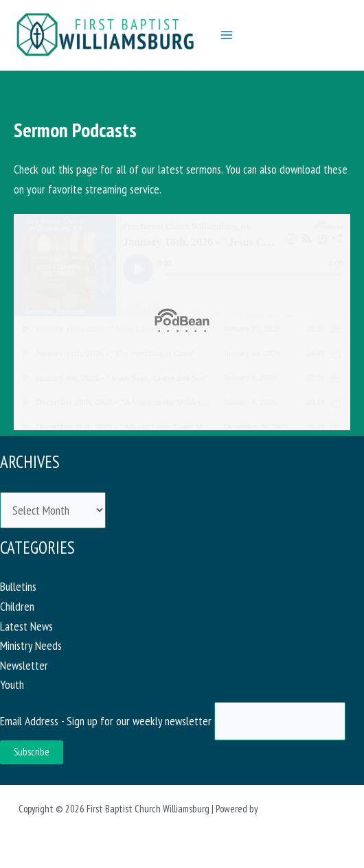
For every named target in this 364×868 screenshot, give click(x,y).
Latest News (26, 626)
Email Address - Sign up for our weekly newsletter (107, 721)
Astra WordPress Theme (303, 809)
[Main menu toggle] (227, 35)
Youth (12, 684)
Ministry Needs (31, 645)
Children (17, 606)
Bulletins (18, 586)
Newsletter (24, 665)
